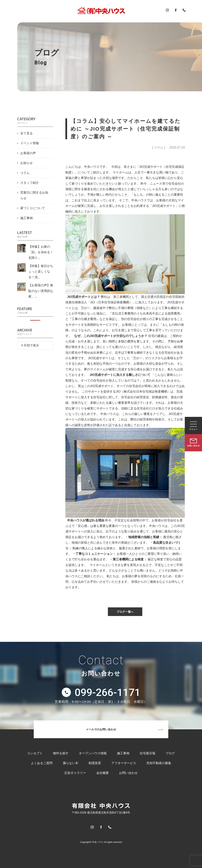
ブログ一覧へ (125, 612)
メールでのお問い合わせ (101, 729)
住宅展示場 (147, 753)
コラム (25, 173)
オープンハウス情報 (93, 753)
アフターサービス (124, 763)
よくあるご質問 (42, 763)
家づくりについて (33, 208)
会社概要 (103, 773)
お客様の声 (28, 153)
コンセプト (35, 753)
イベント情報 (30, 143)
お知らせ (26, 163)
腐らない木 (71, 763)
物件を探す (61, 753)
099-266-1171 (108, 692)
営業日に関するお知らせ (34, 195)
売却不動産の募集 (159, 763)
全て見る (26, 133)
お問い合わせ (128, 773)
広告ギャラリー (75, 773)
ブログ (170, 753)
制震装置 (95, 763)
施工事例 (26, 218)
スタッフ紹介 (30, 183)
